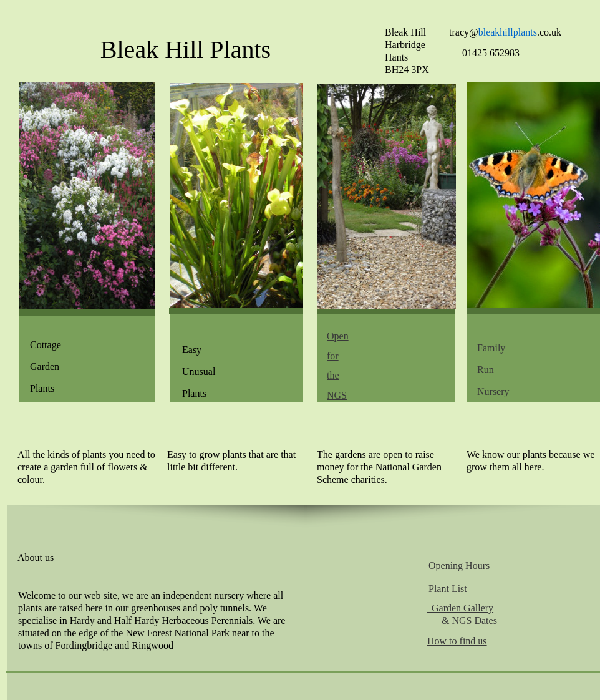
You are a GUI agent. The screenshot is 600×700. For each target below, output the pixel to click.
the (333, 375)
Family (491, 348)
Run (486, 370)
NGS (337, 395)
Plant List (448, 589)
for (333, 356)
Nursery (493, 391)
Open (338, 336)
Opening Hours (459, 566)
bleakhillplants (508, 32)
